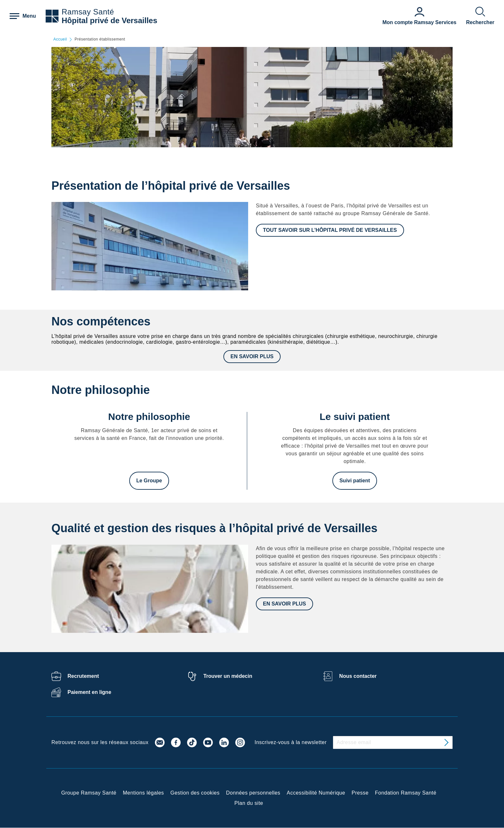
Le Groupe (149, 481)
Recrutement (83, 676)
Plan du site (249, 803)
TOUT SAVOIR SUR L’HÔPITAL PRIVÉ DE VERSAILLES (330, 230)
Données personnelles (253, 793)
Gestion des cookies (195, 793)
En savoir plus (284, 604)
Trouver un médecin (228, 676)
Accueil (60, 39)
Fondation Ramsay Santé (406, 793)
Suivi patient (355, 481)
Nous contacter (358, 676)
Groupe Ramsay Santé (89, 793)
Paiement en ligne (89, 692)
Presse (360, 793)
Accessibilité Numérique (316, 793)
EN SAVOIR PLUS (252, 356)
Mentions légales (143, 793)
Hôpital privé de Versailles (109, 20)
